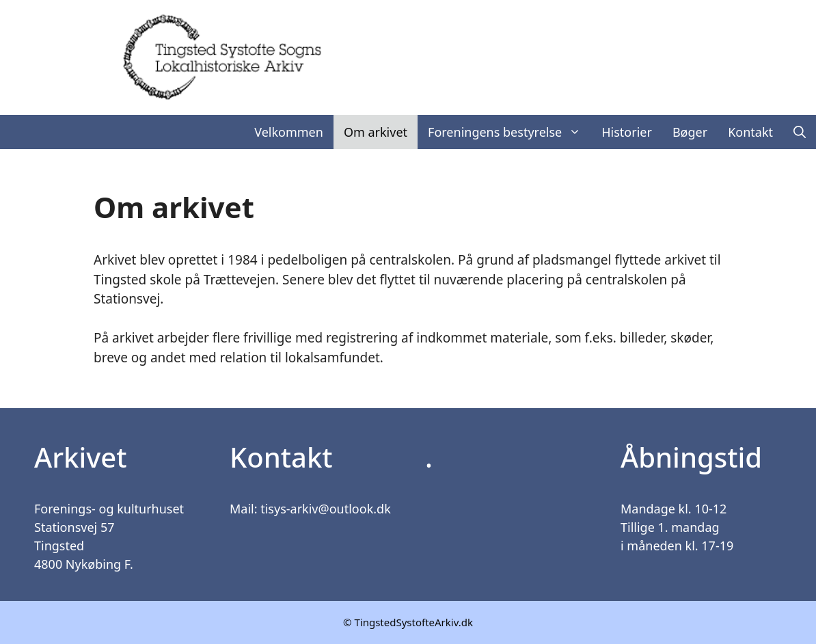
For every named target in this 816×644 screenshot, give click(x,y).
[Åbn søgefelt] (800, 132)
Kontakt (750, 132)
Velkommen (289, 132)
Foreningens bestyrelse (509, 132)
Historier (627, 132)
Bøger (690, 132)
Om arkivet (376, 132)
